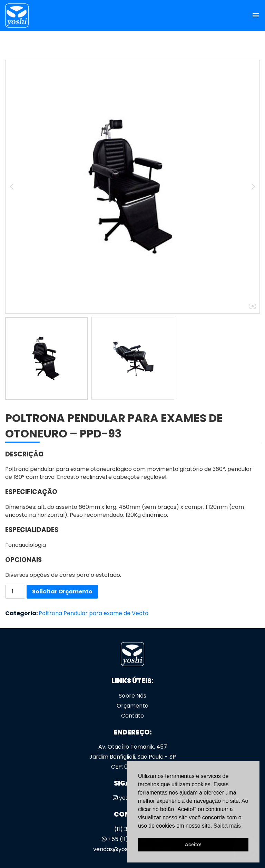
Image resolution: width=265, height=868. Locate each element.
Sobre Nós (132, 696)
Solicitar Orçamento (62, 591)
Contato (132, 716)
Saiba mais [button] (227, 826)
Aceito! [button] (193, 845)
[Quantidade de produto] (15, 592)
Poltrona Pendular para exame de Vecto (94, 613)
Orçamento (132, 706)
